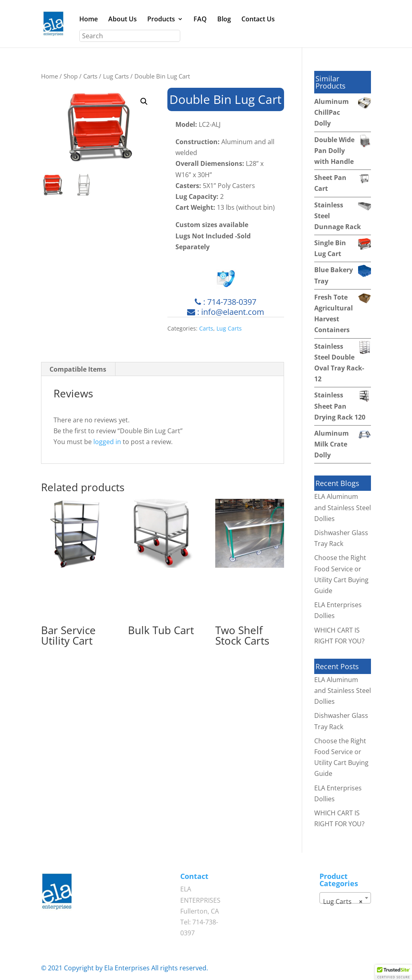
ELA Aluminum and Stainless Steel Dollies (343, 507)
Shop (71, 76)
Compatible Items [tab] (78, 369)
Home (89, 20)
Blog (224, 20)
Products (161, 20)
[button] (144, 101)
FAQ (200, 20)
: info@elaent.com (226, 312)
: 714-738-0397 (226, 302)
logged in (107, 442)
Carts (90, 76)
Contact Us (258, 20)
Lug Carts (116, 76)
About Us (123, 20)
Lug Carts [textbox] (343, 901)
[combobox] (345, 898)
